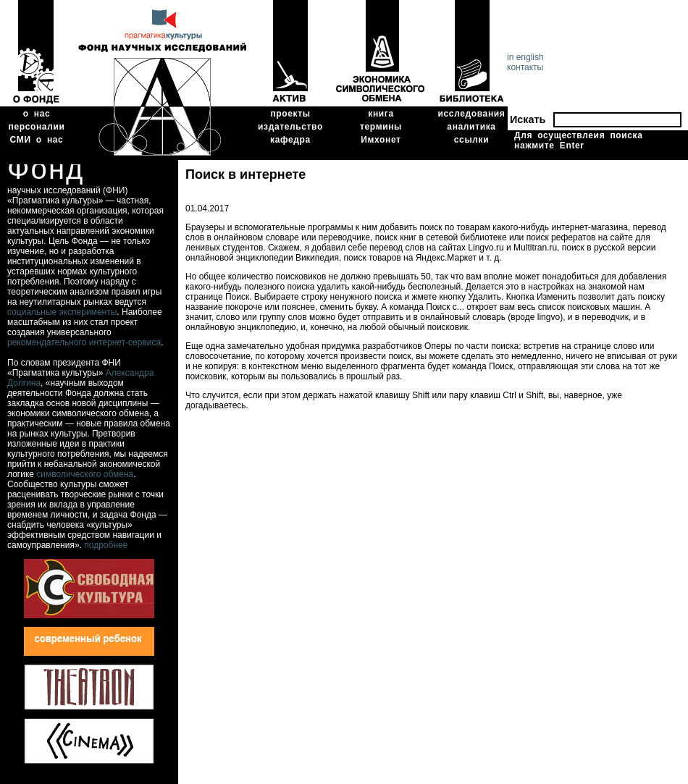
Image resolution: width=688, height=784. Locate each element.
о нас (37, 114)
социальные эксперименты (62, 312)
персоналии (37, 127)
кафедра (290, 140)
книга (381, 114)
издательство (290, 127)
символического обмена (85, 474)
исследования (472, 114)
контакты (525, 67)
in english (525, 57)
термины (381, 127)
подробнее (106, 545)
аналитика (471, 127)
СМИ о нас (37, 140)
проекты (290, 114)
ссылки (471, 140)
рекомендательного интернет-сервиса (84, 342)
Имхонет (381, 140)
